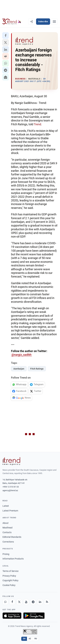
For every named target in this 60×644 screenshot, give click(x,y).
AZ (30, 639)
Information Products (13, 559)
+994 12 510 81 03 (11, 487)
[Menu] (54, 22)
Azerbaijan (19, 369)
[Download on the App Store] (12, 616)
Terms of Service (10, 571)
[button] (6, 36)
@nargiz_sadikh (21, 355)
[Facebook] (12, 602)
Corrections (8, 542)
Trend (37, 124)
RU (36, 639)
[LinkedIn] (40, 602)
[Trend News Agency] (11, 461)
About (6, 523)
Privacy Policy (9, 576)
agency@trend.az (10, 490)
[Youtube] (26, 602)
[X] (19, 602)
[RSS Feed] (47, 602)
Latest (6, 506)
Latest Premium (10, 511)
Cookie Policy (9, 585)
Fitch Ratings (37, 369)
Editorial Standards (12, 537)
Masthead (7, 528)
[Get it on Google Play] (34, 616)
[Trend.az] (12, 22)
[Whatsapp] (5, 602)
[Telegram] (33, 602)
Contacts (7, 532)
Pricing (6, 554)
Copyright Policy (10, 580)
